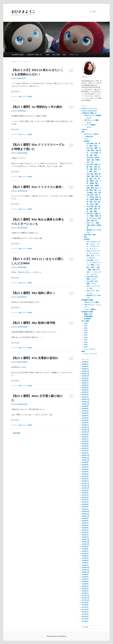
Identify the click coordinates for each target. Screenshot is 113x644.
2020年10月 (85, 516)
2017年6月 (85, 610)
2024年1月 (85, 425)
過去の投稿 (16, 433)
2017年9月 (85, 603)
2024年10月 (85, 404)
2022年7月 (85, 467)
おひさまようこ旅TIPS (91, 134)
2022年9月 (85, 462)
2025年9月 (85, 378)
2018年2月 (85, 591)
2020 (86, 333)
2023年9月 (85, 434)
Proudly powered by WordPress (56, 636)
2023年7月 (85, 439)
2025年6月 (85, 385)
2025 (86, 344)
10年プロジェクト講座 (91, 120)
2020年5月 (85, 528)
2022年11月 (85, 458)
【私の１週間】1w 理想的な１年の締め (37, 107)
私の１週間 (56, 55)
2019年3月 (85, 560)
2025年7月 (85, 383)
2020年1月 (85, 537)
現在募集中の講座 (18, 55)
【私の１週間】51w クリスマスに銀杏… (38, 187)
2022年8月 (85, 465)
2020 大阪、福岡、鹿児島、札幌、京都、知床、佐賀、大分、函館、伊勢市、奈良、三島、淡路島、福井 (94, 179)
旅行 (65, 55)
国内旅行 (87, 141)
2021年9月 (85, 490)
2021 (20, 97)
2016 (86, 323)
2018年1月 (85, 593)
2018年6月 (85, 581)
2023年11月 (85, 430)
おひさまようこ (23, 12)
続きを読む (17, 91)
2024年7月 (85, 411)
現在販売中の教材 (87, 312)
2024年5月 (85, 416)
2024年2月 (85, 423)
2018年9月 (85, 574)
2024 (86, 342)
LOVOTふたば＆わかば (89, 111)
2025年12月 (85, 371)
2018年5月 (85, 584)
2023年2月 (85, 451)
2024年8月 (85, 409)
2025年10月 (85, 376)
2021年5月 (85, 500)
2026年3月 (85, 364)
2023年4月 (85, 446)
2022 (86, 337)
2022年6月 (85, 469)
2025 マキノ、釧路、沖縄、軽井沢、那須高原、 (94, 225)
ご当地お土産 (88, 137)
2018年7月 (85, 579)
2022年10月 (85, 460)
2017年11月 (85, 598)
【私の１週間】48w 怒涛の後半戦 (33, 323)
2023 (86, 340)
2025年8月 (85, 381)
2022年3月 (85, 476)
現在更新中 (88, 319)
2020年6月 (85, 525)
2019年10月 (85, 544)
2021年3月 (85, 504)
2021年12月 (85, 483)
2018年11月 (85, 570)
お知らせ (85, 129)
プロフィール (74, 55)
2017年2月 (85, 619)
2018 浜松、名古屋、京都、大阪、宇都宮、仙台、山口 (94, 160)
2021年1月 (85, 509)
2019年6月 (85, 553)
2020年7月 (85, 523)
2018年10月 (85, 572)
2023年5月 (85, 444)
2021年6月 (85, 497)
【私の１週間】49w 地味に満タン (33, 293)
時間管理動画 (88, 316)
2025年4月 (85, 390)
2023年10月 (85, 432)
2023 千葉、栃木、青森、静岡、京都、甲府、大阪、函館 (93, 209)
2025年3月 (85, 392)
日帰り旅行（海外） (91, 235)
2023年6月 (85, 441)
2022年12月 (85, 455)
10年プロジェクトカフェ (90, 108)
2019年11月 (85, 542)
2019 (86, 330)
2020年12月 (85, 511)
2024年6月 (85, 413)
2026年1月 (85, 369)
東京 (86, 237)
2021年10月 (85, 488)
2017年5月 (85, 612)
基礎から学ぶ (88, 314)
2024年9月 (85, 406)
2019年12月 (85, 539)
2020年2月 (85, 535)
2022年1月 (85, 481)
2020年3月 (85, 532)
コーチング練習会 (90, 125)
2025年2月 (85, 395)
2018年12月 (85, 568)
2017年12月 (85, 596)
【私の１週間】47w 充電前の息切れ (35, 358)
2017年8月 (85, 605)
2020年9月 (85, 518)
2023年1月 (85, 453)
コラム (86, 139)
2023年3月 (85, 448)
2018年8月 (85, 577)
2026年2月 (85, 367)
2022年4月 (85, 474)
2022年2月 (85, 479)
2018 (86, 328)
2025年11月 (85, 374)
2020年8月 (85, 521)
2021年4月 (85, 502)
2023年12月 (85, 427)
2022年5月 (85, 472)
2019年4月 (85, 558)
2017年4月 (85, 614)
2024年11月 (85, 402)
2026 (86, 347)
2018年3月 (85, 589)
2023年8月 (85, 437)
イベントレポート (90, 349)
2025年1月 (85, 397)
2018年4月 (85, 586)
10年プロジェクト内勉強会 (93, 115)
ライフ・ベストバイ (91, 354)
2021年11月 (85, 486)
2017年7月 (85, 607)
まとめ (89, 118)
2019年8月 (85, 549)
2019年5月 (85, 556)
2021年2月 (85, 507)
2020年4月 (85, 530)
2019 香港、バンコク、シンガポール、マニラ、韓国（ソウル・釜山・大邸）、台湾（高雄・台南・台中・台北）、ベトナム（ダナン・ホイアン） (94, 267)
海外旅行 (87, 239)
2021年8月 (85, 493)
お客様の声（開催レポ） (35, 55)
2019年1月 (85, 565)
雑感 (48, 55)
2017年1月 (85, 621)
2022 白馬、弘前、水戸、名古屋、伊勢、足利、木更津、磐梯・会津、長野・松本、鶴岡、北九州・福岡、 (94, 200)
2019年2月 (85, 563)
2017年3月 (85, 617)
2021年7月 (85, 495)
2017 (86, 326)
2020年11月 (85, 514)
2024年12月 (85, 399)
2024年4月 (85, 418)
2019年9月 (85, 547)
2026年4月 (85, 362)
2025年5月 (85, 388)
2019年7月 (85, 551)
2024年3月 (85, 420)
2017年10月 (85, 600)
